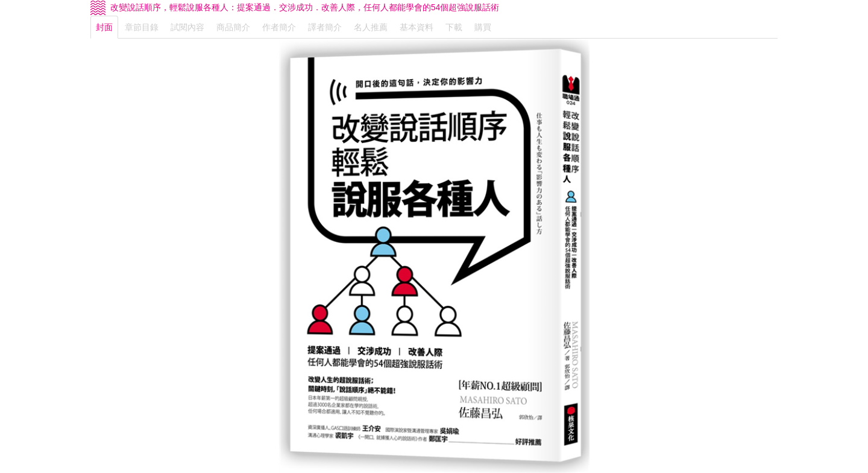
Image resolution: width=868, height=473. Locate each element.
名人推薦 (371, 27)
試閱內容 (187, 27)
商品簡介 (233, 27)
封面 (104, 27)
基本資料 (417, 27)
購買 (483, 27)
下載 (454, 27)
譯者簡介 (325, 27)
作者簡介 (279, 27)
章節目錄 (142, 27)
